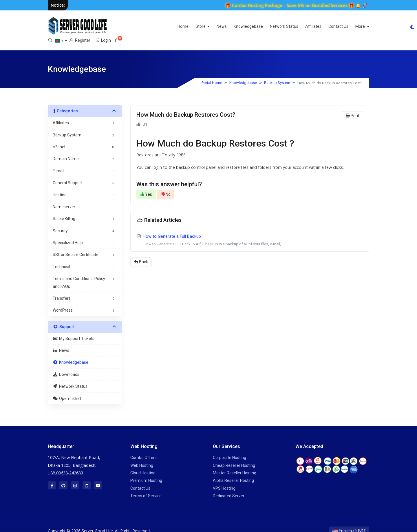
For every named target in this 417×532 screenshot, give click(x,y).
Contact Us (276, 26)
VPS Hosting (224, 480)
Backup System (277, 75)
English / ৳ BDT (349, 523)
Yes (146, 187)
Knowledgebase (185, 26)
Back (141, 254)
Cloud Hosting (143, 465)
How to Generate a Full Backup (250, 233)
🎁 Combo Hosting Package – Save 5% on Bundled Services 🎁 (297, 5)
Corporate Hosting (229, 450)
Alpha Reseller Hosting (233, 473)
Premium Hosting (146, 473)
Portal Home (212, 75)
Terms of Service (146, 488)
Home (120, 26)
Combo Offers (143, 450)
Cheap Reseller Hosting (234, 457)
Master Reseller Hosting (235, 465)
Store (138, 26)
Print (353, 108)
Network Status (221, 26)
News (159, 26)
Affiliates (250, 26)
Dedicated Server (229, 488)
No (166, 187)
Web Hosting (142, 457)
